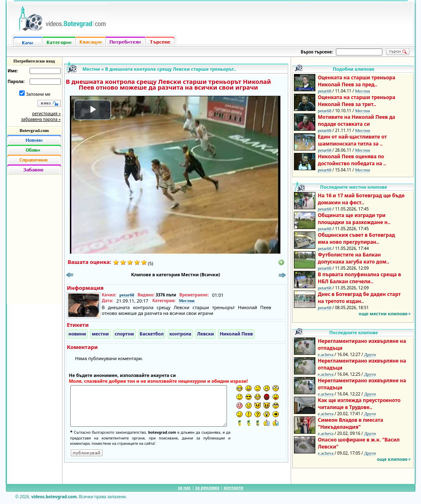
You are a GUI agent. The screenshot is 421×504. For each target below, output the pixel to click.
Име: (13, 71)
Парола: (16, 81)
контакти (234, 488)
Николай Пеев (236, 334)
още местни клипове (383, 313)
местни (100, 334)
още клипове (392, 459)
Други (370, 354)
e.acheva (326, 354)
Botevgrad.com (34, 130)
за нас (184, 488)
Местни (91, 69)
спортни (124, 334)
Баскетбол (152, 334)
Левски (205, 334)
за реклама (207, 488)
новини (77, 334)
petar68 (127, 295)
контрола (180, 334)
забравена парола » (41, 119)
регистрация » (46, 113)
